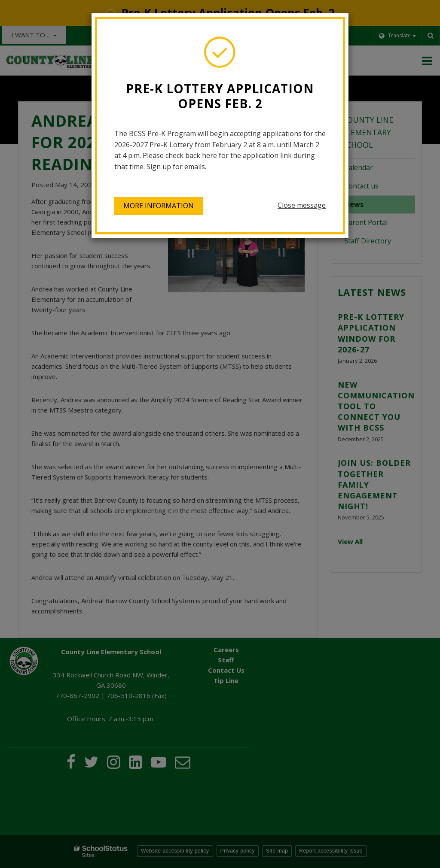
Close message (302, 205)
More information (159, 206)
